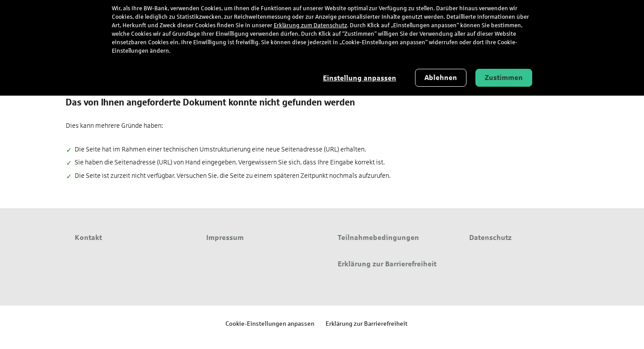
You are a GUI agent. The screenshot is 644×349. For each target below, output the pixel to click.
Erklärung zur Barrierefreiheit (366, 323)
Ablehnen (441, 78)
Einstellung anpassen (360, 78)
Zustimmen (504, 78)
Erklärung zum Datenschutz (310, 25)
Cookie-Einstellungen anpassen (270, 323)
